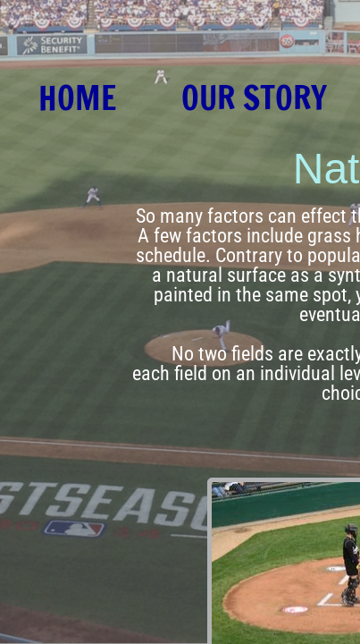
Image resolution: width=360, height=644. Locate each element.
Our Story (254, 98)
